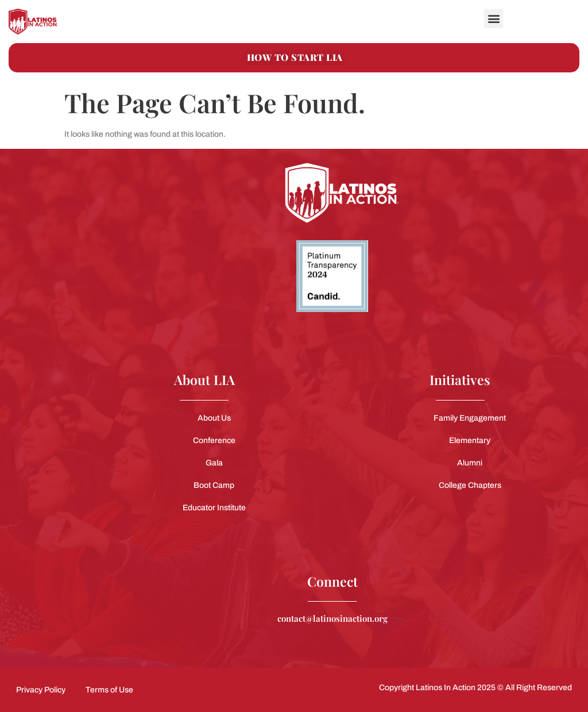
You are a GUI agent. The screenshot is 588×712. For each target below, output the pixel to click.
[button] (494, 19)
